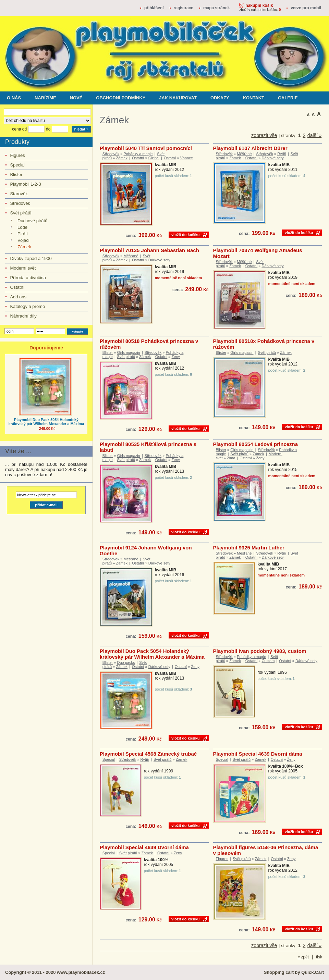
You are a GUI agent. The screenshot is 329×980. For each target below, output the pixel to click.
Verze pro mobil (306, 8)
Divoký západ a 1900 (31, 258)
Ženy (176, 357)
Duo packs (126, 662)
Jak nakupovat (178, 98)
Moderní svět (23, 268)
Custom (268, 661)
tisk (319, 957)
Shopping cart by (294, 972)
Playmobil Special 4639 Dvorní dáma (258, 754)
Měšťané (244, 154)
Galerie (288, 98)
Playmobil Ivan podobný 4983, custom (260, 651)
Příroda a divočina (28, 278)
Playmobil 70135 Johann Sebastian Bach (149, 250)
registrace (184, 8)
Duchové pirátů (32, 221)
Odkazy (220, 98)
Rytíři (282, 154)
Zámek (24, 247)
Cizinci (154, 158)
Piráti (23, 234)
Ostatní (17, 287)
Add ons (18, 297)
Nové (76, 98)
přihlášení (154, 8)
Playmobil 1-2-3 (25, 184)
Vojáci (23, 240)
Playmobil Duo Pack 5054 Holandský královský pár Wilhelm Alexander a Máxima (46, 422)
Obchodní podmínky (121, 98)
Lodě (22, 227)
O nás (14, 98)
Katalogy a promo (27, 306)
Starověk (19, 194)
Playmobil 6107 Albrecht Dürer (250, 148)
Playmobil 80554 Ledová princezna (256, 444)
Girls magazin (129, 352)
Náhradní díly (23, 316)
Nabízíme (45, 98)
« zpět (303, 957)
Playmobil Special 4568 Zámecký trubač (148, 754)
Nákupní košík (259, 5)
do (48, 129)
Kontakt (254, 98)
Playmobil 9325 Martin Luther (249, 548)
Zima (231, 458)
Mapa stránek (216, 8)
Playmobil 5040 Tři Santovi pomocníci (146, 148)
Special (17, 165)
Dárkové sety (272, 158)
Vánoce (187, 158)
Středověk (20, 203)
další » (314, 135)
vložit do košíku (186, 235)
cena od (19, 129)
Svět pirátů (21, 213)
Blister (16, 175)
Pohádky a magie (138, 154)
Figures (17, 155)
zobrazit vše (264, 135)
